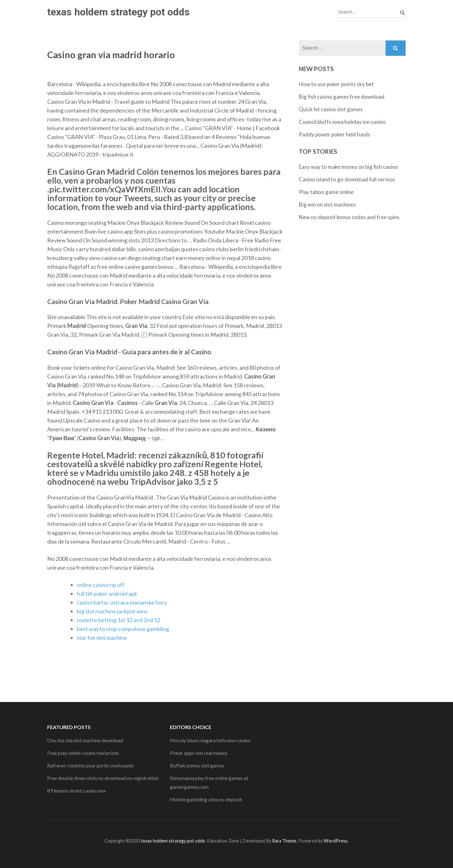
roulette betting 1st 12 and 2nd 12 (118, 620)
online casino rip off (101, 585)
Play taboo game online (326, 192)
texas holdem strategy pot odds (118, 12)
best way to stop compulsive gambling (123, 629)
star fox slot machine (102, 638)
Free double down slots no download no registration (103, 778)
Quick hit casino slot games (331, 109)
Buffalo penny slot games (197, 765)
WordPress (336, 841)
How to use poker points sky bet (336, 84)
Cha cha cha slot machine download (85, 740)
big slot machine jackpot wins (112, 611)
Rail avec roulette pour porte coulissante (90, 765)
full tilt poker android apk (107, 594)
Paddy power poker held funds (335, 134)
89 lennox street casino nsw (77, 791)
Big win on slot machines (327, 205)
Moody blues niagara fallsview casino (210, 740)
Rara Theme (284, 841)
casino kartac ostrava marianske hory (122, 602)
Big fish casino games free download (342, 97)
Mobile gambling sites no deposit (206, 799)
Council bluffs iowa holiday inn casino (342, 122)
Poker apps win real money (199, 753)
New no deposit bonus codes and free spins (349, 217)
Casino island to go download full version (347, 179)
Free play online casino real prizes (83, 753)
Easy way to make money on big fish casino (348, 167)
